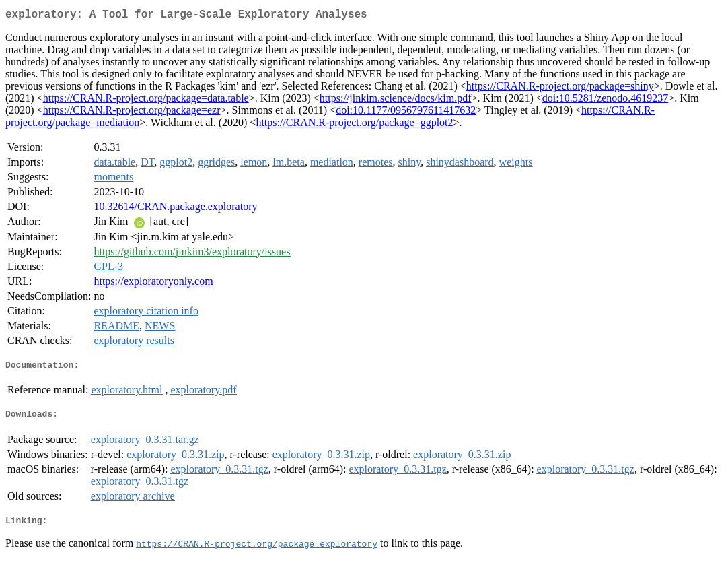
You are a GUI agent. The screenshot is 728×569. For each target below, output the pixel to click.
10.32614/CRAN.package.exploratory (175, 209)
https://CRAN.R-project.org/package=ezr (132, 113)
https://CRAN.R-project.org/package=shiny (560, 89)
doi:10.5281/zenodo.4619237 (606, 101)
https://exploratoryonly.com (153, 284)
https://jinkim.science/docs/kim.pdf (396, 101)
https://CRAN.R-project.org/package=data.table (146, 101)
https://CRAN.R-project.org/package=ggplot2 (354, 125)
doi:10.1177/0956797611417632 (406, 113)
